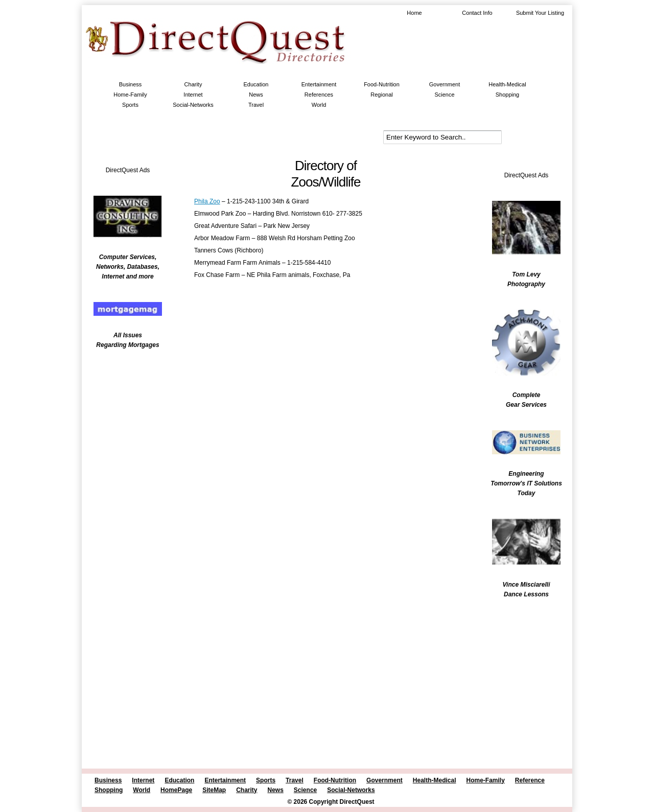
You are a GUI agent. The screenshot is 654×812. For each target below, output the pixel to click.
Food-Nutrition (382, 84)
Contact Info (477, 13)
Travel (256, 105)
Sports (130, 105)
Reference (530, 780)
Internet (193, 95)
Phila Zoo (207, 201)
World (319, 105)
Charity (193, 84)
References (319, 95)
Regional (381, 95)
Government (445, 84)
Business (131, 84)
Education (256, 84)
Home (414, 13)
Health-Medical (507, 84)
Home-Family (130, 95)
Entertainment (319, 84)
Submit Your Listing (540, 13)
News (256, 95)
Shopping (508, 95)
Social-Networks (193, 105)
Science (444, 95)
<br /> (123, 422)
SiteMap (214, 790)
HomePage (176, 790)
